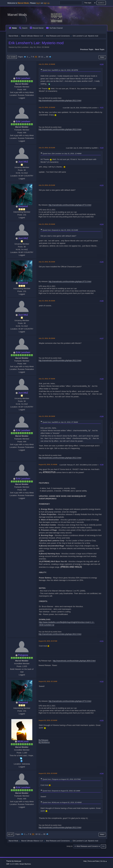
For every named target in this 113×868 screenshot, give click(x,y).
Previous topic (87, 49)
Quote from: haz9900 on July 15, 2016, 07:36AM (60, 422)
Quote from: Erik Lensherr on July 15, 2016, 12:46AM (62, 153)
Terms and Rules (93, 861)
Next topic (100, 49)
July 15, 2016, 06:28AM (47, 338)
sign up (46, 3)
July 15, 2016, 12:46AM (47, 64)
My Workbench (44, 742)
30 (47, 57)
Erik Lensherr (23, 78)
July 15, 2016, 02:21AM (47, 185)
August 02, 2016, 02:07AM (48, 641)
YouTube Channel (54, 28)
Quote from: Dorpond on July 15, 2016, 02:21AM (60, 230)
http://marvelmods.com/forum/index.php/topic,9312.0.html (60, 101)
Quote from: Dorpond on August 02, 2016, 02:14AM (61, 791)
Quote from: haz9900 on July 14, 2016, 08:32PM (60, 70)
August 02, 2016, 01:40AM (48, 464)
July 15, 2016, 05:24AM (47, 262)
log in (38, 3)
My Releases (43, 740)
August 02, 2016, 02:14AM (48, 681)
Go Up (10, 834)
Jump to (69, 846)
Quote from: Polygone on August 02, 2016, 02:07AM (62, 779)
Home (13, 28)
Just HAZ (23, 162)
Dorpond (23, 206)
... (30, 57)
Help (85, 861)
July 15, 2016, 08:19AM (47, 416)
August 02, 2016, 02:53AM (48, 773)
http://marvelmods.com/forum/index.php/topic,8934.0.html (74, 661)
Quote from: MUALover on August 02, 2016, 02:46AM (62, 802)
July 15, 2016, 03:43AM (47, 224)
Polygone (23, 655)
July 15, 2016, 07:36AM (47, 379)
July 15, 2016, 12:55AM (47, 107)
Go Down (12, 57)
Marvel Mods (17, 15)
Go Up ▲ (104, 861)
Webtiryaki (18, 861)
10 (39, 57)
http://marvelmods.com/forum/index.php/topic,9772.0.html (70, 205)
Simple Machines (25, 864)
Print (102, 57)
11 (42, 57)
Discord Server (37, 28)
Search (23, 28)
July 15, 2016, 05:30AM (47, 301)
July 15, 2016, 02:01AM (47, 148)
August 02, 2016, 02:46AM (48, 720)
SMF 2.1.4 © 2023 (12, 864)
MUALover (23, 741)
